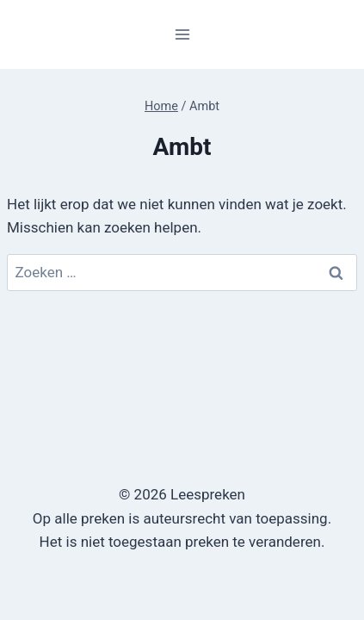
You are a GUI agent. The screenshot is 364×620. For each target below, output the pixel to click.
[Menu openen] (182, 34)
